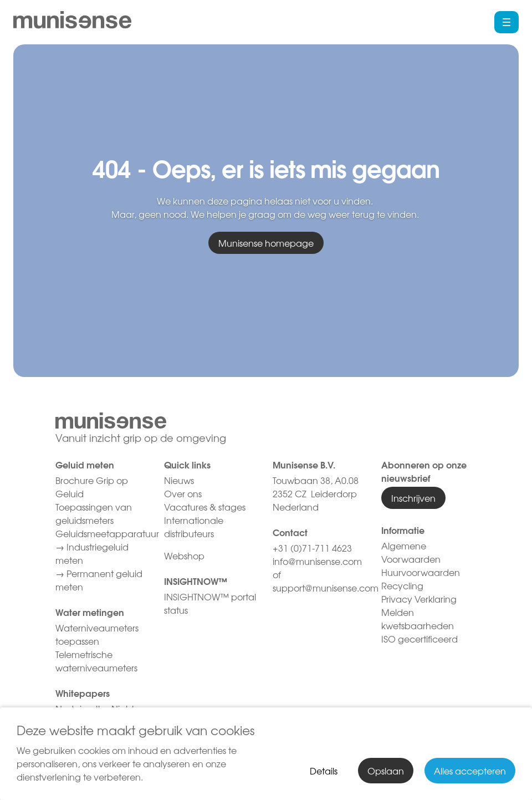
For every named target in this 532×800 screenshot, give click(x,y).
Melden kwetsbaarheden (418, 619)
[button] (507, 22)
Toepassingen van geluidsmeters (94, 513)
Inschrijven (413, 498)
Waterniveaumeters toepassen (97, 634)
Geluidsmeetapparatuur (107, 533)
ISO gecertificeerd (420, 639)
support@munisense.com (326, 588)
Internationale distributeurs (194, 527)
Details (324, 771)
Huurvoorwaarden (421, 572)
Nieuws (179, 480)
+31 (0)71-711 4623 (312, 548)
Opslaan (386, 771)
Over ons (183, 493)
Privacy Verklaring (419, 599)
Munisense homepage (266, 243)
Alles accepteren (470, 771)
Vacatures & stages (205, 507)
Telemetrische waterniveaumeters (96, 661)
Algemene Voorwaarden (411, 552)
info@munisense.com (318, 561)
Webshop (184, 556)
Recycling (402, 585)
